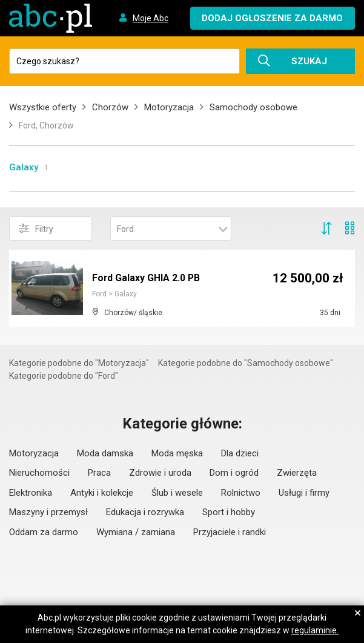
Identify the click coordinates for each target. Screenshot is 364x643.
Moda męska (177, 453)
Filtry (36, 228)
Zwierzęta (297, 473)
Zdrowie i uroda (160, 473)
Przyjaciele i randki (230, 532)
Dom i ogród (234, 473)
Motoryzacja (169, 107)
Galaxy (24, 167)
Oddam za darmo (44, 532)
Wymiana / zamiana (136, 532)
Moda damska (105, 453)
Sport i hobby (229, 512)
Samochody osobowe (253, 107)
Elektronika (31, 493)
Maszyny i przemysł (48, 512)
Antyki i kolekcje (102, 493)
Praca (99, 473)
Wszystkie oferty (43, 107)
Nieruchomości (39, 473)
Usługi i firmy (304, 493)
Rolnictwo (241, 493)
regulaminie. (315, 630)
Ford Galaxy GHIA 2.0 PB (147, 278)
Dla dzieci (240, 453)
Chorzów (110, 107)
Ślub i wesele (177, 493)
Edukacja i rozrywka (145, 512)
